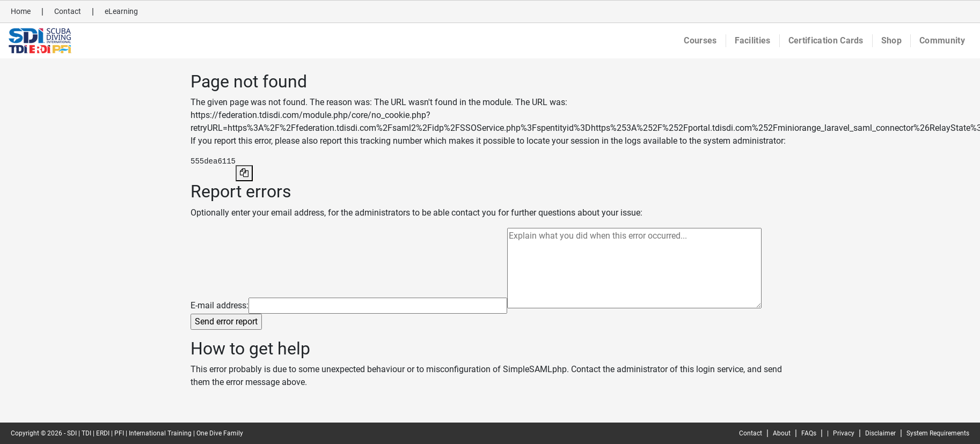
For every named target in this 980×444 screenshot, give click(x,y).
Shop (891, 40)
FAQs (809, 433)
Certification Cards (826, 40)
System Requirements (938, 433)
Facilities (753, 40)
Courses (700, 40)
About (782, 433)
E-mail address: (220, 305)
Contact (68, 11)
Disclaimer (880, 433)
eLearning (121, 11)
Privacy (844, 433)
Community (942, 40)
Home (21, 11)
